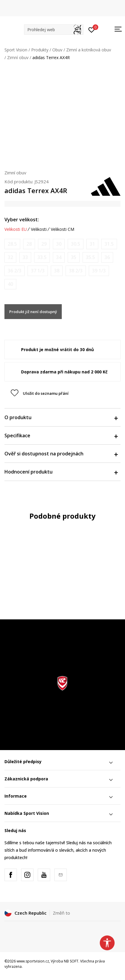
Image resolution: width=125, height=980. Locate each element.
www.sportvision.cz (33, 961)
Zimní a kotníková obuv (89, 50)
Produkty (40, 50)
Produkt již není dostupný (33, 312)
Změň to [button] (61, 913)
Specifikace (61, 435)
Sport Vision (16, 50)
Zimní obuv (18, 57)
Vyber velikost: (22, 220)
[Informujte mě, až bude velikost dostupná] (12, 244)
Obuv (57, 50)
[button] (54, 30)
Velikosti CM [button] (62, 229)
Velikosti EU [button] (16, 229)
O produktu (61, 417)
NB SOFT (71, 961)
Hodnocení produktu (61, 472)
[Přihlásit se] (92, 29)
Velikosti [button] (39, 229)
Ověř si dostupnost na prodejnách (61, 454)
